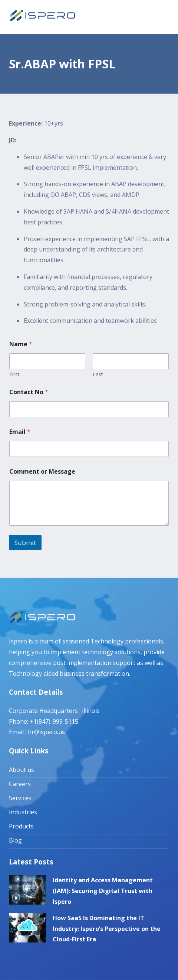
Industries (23, 812)
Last (98, 374)
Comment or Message (42, 472)
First (14, 374)
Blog (15, 840)
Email (20, 432)
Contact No (29, 392)
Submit (25, 543)
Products (21, 826)
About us (22, 770)
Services (20, 798)
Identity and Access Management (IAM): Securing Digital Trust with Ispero (103, 891)
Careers (20, 784)
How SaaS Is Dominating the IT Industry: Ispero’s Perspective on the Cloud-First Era (107, 929)
